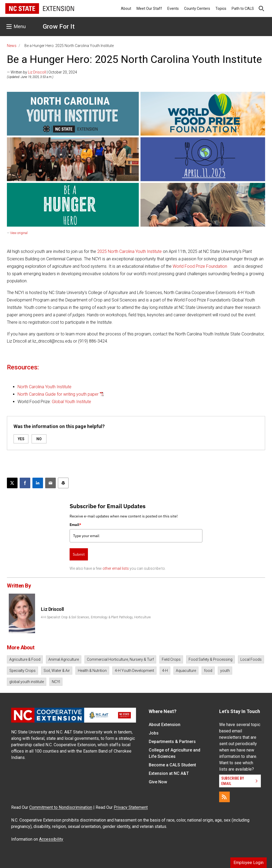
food (208, 671)
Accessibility (51, 839)
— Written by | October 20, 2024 (42, 72)
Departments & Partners (172, 742)
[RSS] (224, 797)
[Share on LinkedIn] (38, 483)
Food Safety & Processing (211, 659)
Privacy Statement (131, 807)
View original (19, 233)
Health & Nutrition (92, 671)
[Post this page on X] (12, 483)
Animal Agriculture (64, 659)
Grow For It (59, 27)
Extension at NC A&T (169, 773)
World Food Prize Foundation (200, 266)
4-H (165, 671)
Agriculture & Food (25, 659)
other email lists (116, 568)
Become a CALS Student (172, 765)
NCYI (56, 682)
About (126, 8)
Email (75, 525)
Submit (79, 554)
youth (225, 671)
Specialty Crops (22, 671)
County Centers (197, 8)
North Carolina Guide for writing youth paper (58, 394)
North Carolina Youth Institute (44, 387)
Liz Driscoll (37, 72)
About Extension (165, 725)
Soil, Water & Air (57, 671)
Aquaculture (186, 671)
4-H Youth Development (134, 671)
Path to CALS (243, 8)
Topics (221, 8)
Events (173, 8)
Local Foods (251, 659)
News (12, 46)
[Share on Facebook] (25, 483)
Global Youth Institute (71, 402)
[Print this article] (63, 483)
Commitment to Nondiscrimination (61, 807)
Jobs (154, 733)
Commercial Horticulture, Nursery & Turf (120, 659)
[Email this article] (50, 483)
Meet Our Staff (149, 8)
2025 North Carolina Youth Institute (129, 251)
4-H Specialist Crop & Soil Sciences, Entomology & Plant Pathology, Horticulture (96, 617)
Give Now (158, 782)
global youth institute (27, 682)
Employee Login (248, 863)
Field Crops (171, 659)
